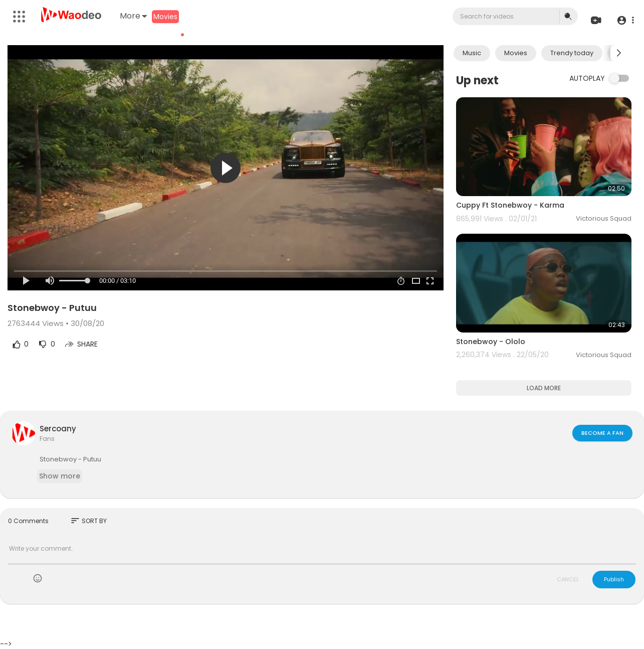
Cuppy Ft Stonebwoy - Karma (510, 205)
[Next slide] (618, 53)
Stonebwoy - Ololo (491, 342)
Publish (614, 579)
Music (472, 53)
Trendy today (572, 53)
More (133, 16)
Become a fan (602, 433)
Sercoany (58, 429)
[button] (625, 20)
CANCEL (568, 579)
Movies (165, 17)
